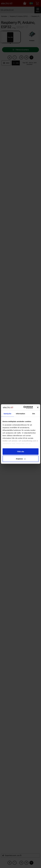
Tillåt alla (21, 451)
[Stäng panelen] (38, 407)
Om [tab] (34, 413)
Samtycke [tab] (7, 413)
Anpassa (21, 459)
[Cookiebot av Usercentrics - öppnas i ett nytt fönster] (24, 407)
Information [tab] (21, 413)
